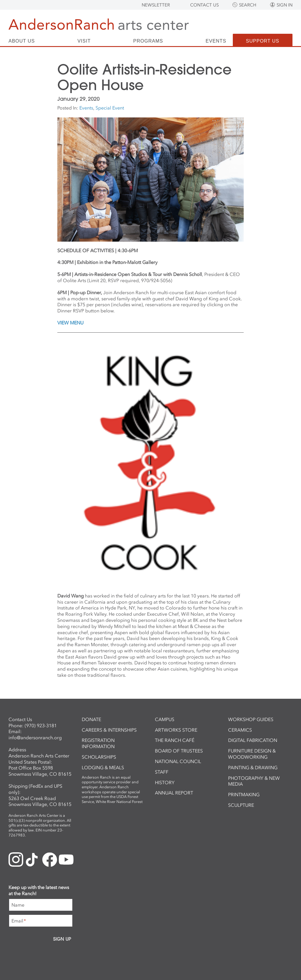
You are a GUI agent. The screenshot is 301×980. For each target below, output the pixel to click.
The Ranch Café (175, 740)
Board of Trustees (179, 751)
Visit (84, 41)
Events (216, 41)
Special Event (110, 108)
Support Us (263, 41)
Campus (165, 719)
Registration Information (98, 743)
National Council (178, 761)
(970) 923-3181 (41, 725)
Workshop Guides (251, 719)
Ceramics (240, 730)
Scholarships (99, 757)
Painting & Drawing (253, 767)
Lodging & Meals (103, 767)
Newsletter (156, 5)
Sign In (285, 5)
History (165, 782)
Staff (162, 772)
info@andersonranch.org (35, 737)
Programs (148, 41)
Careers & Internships (109, 730)
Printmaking (244, 794)
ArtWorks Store (176, 730)
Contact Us (204, 5)
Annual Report (174, 793)
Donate (91, 719)
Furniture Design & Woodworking (252, 754)
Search (248, 5)
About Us (22, 41)
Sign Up (62, 939)
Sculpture (241, 805)
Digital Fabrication (253, 740)
